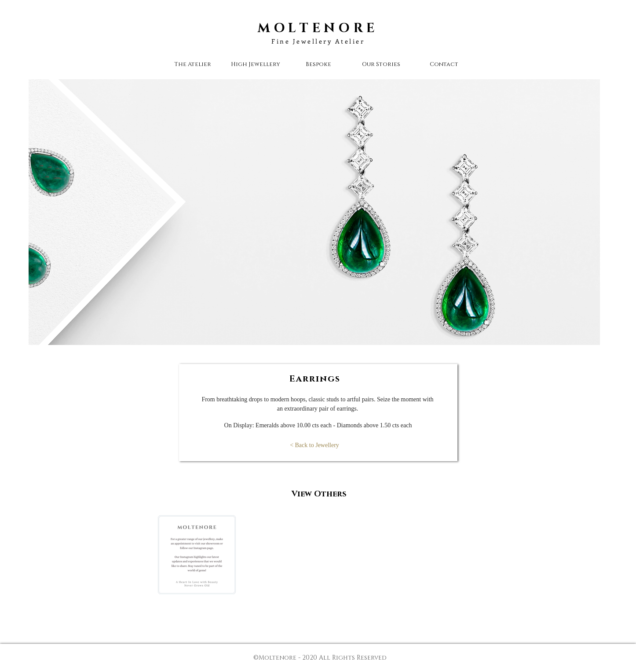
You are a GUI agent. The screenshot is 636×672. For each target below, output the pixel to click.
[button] (381, 64)
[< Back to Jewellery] (314, 445)
